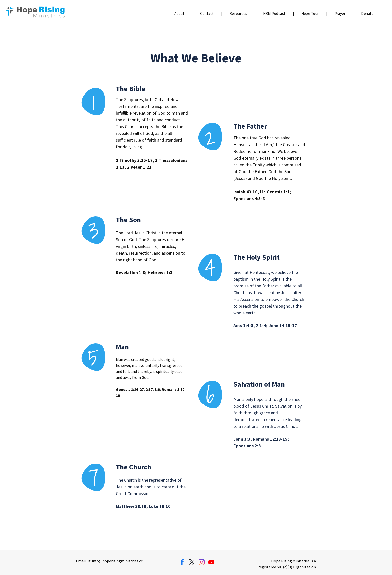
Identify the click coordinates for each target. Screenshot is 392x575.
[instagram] (202, 563)
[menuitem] (180, 14)
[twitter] (192, 563)
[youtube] (211, 563)
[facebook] (182, 563)
